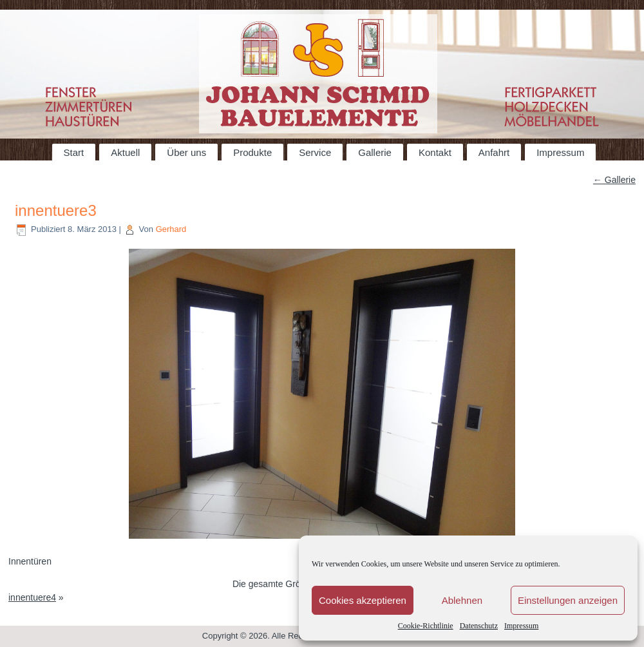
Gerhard (171, 229)
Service (315, 152)
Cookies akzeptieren (363, 600)
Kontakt (435, 152)
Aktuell (125, 152)
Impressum (521, 626)
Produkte (252, 152)
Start (74, 152)
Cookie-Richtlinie (426, 626)
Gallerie (375, 152)
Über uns (186, 152)
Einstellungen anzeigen (568, 600)
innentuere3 (56, 210)
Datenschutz (479, 626)
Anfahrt (494, 152)
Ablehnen (462, 600)
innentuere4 (32, 597)
